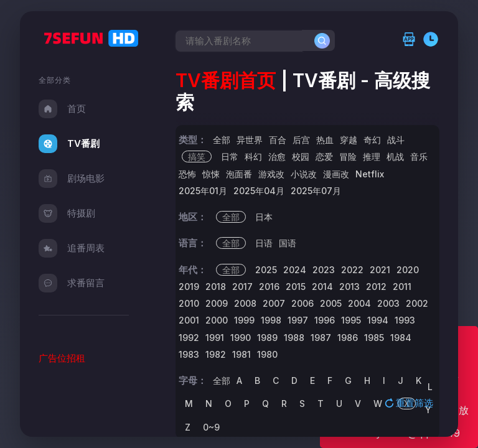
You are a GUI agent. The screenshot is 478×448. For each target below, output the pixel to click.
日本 (264, 217)
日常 (230, 156)
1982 (216, 354)
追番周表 (72, 248)
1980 (267, 354)
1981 (241, 354)
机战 (395, 156)
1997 (298, 320)
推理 (372, 156)
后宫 (301, 140)
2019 (189, 287)
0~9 (211, 427)
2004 (359, 303)
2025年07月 (316, 191)
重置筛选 (410, 403)
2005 (331, 303)
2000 (217, 320)
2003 (388, 303)
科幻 (253, 156)
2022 (352, 270)
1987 (321, 338)
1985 (374, 338)
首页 (62, 109)
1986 (348, 338)
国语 (288, 243)
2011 (402, 287)
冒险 (348, 156)
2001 (189, 320)
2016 (269, 287)
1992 (189, 338)
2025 (266, 270)
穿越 (349, 140)
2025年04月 (259, 191)
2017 (242, 287)
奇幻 (372, 140)
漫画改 (336, 174)
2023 (324, 270)
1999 (244, 320)
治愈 (277, 156)
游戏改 (271, 174)
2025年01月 (203, 191)
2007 (274, 303)
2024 (295, 270)
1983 (189, 354)
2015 (296, 287)
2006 (302, 303)
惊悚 (211, 174)
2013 (349, 287)
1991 (215, 338)
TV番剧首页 (226, 80)
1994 (378, 320)
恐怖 (187, 174)
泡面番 (239, 174)
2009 (217, 303)
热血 (325, 140)
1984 (401, 338)
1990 (241, 338)
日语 (264, 243)
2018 (216, 287)
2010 (189, 303)
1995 (351, 320)
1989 (267, 338)
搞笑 (197, 156)
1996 (325, 320)
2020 (408, 270)
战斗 (396, 140)
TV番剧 (69, 144)
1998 (271, 320)
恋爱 (324, 156)
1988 (294, 338)
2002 (417, 303)
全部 (222, 140)
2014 (322, 287)
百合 (278, 140)
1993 (405, 320)
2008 (245, 303)
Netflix (370, 174)
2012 (376, 287)
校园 (301, 156)
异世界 (250, 140)
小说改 (304, 174)
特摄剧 (67, 213)
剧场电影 (72, 179)
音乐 (419, 156)
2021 (380, 270)
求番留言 (72, 283)
